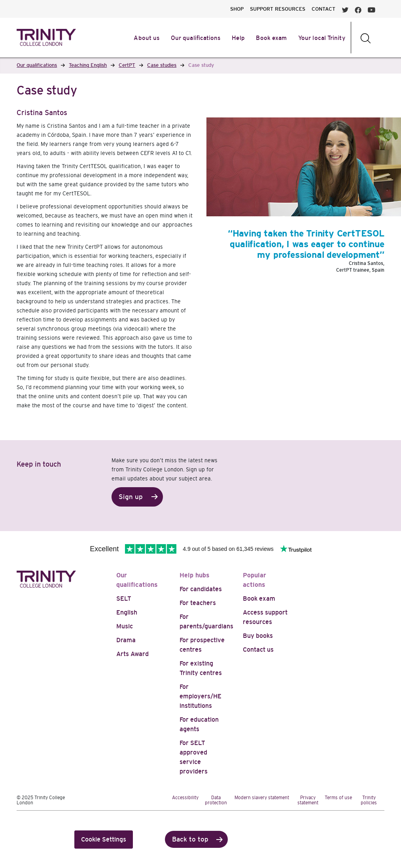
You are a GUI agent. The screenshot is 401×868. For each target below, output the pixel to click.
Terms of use (338, 798)
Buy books (258, 636)
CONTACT (323, 9)
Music (125, 626)
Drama (126, 640)
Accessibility (185, 798)
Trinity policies (369, 800)
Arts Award (132, 654)
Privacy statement (308, 800)
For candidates (201, 589)
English (127, 612)
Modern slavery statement (262, 798)
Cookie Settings (104, 839)
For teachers (198, 603)
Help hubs (195, 575)
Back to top (190, 839)
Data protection (216, 800)
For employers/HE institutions (200, 696)
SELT (124, 599)
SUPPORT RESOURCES (278, 9)
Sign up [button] (131, 497)
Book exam (259, 599)
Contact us (258, 650)
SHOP (237, 9)
